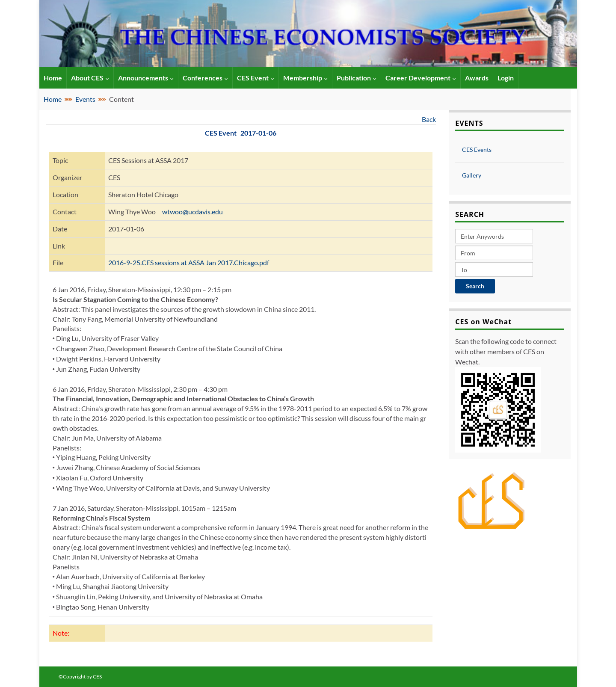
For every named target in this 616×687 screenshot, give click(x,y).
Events (85, 99)
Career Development (421, 78)
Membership (305, 78)
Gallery (472, 175)
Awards (477, 78)
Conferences (205, 78)
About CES (90, 78)
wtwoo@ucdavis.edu (192, 212)
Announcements (146, 78)
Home (53, 99)
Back (429, 119)
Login (506, 78)
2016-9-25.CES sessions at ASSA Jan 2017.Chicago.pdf (189, 262)
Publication (357, 78)
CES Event (256, 78)
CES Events (477, 150)
